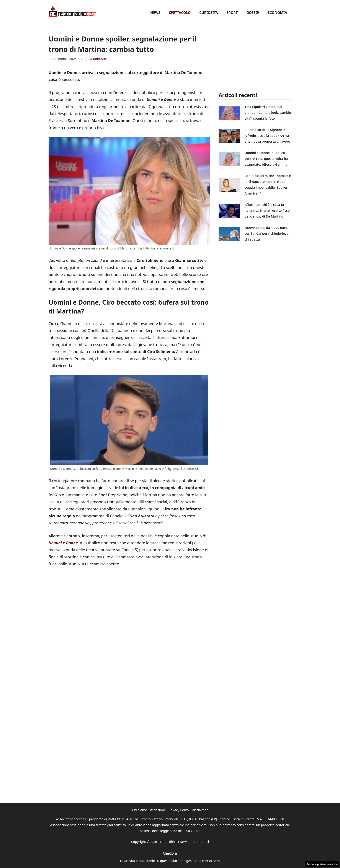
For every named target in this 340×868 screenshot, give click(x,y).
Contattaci (201, 842)
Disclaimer (200, 810)
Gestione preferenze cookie (322, 864)
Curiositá (209, 13)
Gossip (253, 13)
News (155, 13)
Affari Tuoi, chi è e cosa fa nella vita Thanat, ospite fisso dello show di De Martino (267, 210)
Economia (277, 13)
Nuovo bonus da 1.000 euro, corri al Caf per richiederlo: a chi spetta (267, 233)
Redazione (158, 810)
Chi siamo (140, 810)
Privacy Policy (179, 810)
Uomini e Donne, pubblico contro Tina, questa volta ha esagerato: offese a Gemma (266, 158)
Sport (232, 13)
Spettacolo (180, 13)
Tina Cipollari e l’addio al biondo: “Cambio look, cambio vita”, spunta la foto (268, 112)
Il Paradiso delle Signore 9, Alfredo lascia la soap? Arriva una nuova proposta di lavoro (267, 135)
